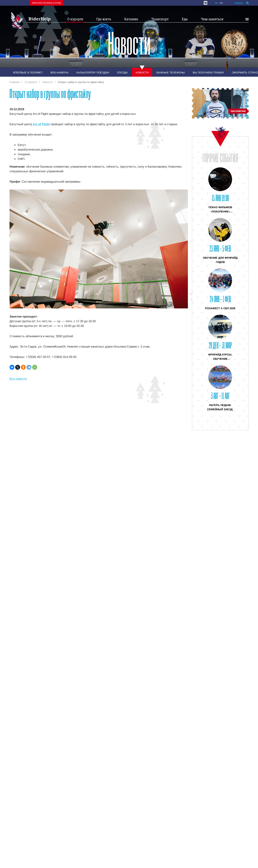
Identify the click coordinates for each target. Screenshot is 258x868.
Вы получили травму (208, 73)
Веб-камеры (59, 73)
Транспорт (160, 19)
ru (216, 3)
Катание (131, 19)
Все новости (18, 379)
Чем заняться (212, 19)
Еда (185, 19)
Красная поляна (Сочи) (47, 3)
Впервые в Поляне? (28, 73)
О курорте (75, 19)
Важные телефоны (171, 73)
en (221, 3)
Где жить (104, 19)
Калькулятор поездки (93, 73)
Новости (142, 73)
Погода (122, 73)
